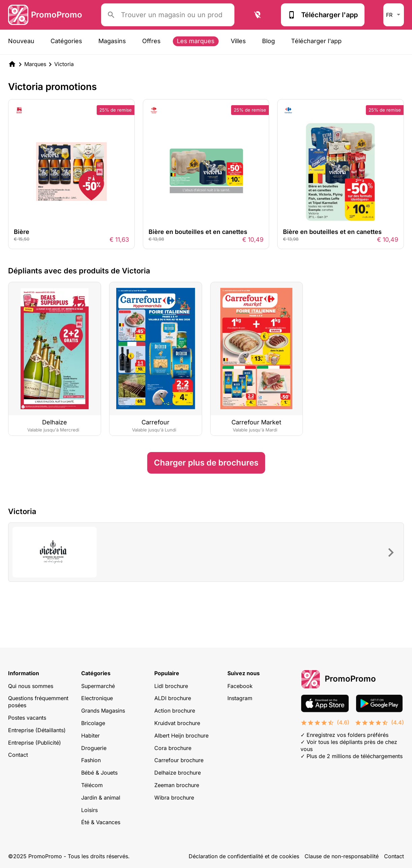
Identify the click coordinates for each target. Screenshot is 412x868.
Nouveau (21, 41)
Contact (18, 755)
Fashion (91, 760)
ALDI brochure (173, 698)
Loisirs (89, 810)
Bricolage (93, 723)
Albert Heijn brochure (181, 736)
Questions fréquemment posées (38, 702)
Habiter (90, 736)
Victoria (64, 64)
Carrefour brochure (179, 760)
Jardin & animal (101, 798)
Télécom (92, 785)
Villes (238, 41)
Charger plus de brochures (206, 463)
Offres (151, 41)
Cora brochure (173, 748)
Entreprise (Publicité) (35, 743)
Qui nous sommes (31, 686)
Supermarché (98, 686)
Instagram (240, 698)
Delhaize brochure (178, 773)
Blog (268, 41)
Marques (35, 64)
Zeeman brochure (177, 785)
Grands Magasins (103, 711)
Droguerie (94, 748)
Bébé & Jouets (99, 773)
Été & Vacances (101, 822)
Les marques (196, 41)
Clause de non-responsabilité (342, 856)
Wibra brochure (174, 798)
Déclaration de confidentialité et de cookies (244, 856)
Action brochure (175, 711)
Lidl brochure (171, 686)
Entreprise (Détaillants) (37, 730)
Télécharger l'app (323, 15)
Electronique (97, 698)
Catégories (66, 41)
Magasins (112, 41)
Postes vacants (27, 718)
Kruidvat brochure (177, 723)
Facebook (240, 686)
